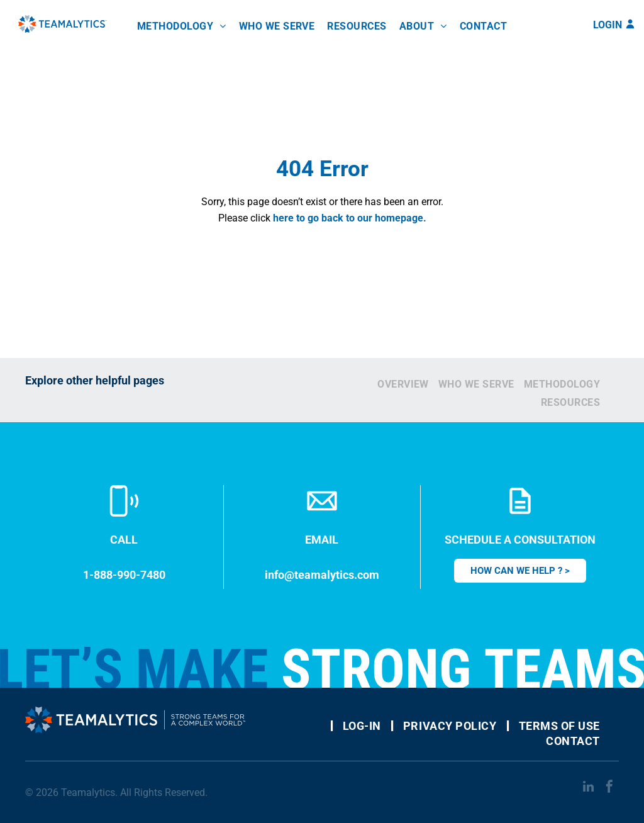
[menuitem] (182, 26)
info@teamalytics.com (322, 575)
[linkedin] (588, 788)
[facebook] (609, 788)
